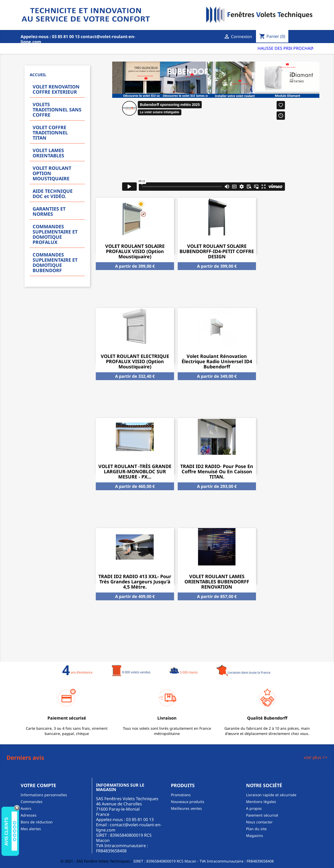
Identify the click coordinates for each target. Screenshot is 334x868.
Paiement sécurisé (262, 815)
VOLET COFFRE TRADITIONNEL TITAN (50, 133)
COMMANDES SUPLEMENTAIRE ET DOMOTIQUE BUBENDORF (55, 262)
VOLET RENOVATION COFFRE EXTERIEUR (56, 89)
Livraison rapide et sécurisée (271, 795)
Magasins (255, 836)
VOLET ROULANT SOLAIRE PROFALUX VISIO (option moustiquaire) (135, 251)
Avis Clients (6, 831)
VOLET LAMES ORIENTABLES (48, 153)
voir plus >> (316, 757)
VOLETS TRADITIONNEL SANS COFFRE (57, 110)
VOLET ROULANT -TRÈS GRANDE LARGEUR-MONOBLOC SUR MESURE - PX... (135, 471)
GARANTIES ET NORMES (49, 211)
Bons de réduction (37, 822)
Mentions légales (261, 802)
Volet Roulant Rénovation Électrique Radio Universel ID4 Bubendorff (217, 361)
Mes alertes (31, 829)
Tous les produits (287, 646)
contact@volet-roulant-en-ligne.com (129, 827)
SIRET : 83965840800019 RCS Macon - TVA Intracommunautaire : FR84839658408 (204, 861)
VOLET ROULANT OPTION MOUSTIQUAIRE (52, 173)
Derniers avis (25, 757)
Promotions (181, 795)
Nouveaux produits (188, 802)
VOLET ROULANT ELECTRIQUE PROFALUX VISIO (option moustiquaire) (135, 361)
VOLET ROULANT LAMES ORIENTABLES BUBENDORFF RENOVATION (217, 582)
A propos (254, 808)
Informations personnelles (44, 795)
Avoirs (26, 808)
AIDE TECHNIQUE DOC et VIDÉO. (53, 194)
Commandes (32, 802)
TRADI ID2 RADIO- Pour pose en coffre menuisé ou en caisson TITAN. (217, 471)
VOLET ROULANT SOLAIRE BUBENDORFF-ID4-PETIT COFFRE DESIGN (217, 251)
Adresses (29, 815)
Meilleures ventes (186, 808)
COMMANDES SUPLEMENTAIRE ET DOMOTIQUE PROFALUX (55, 234)
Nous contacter (259, 822)
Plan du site (256, 829)
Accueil (38, 75)
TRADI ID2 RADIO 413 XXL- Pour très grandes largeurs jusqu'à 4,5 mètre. (135, 582)
